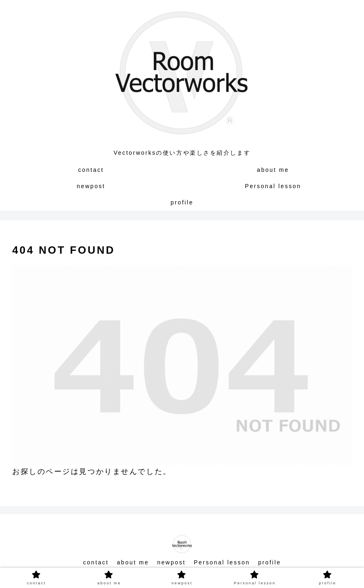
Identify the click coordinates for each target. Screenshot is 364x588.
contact (96, 562)
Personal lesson (222, 562)
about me (133, 562)
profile (270, 562)
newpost (171, 562)
